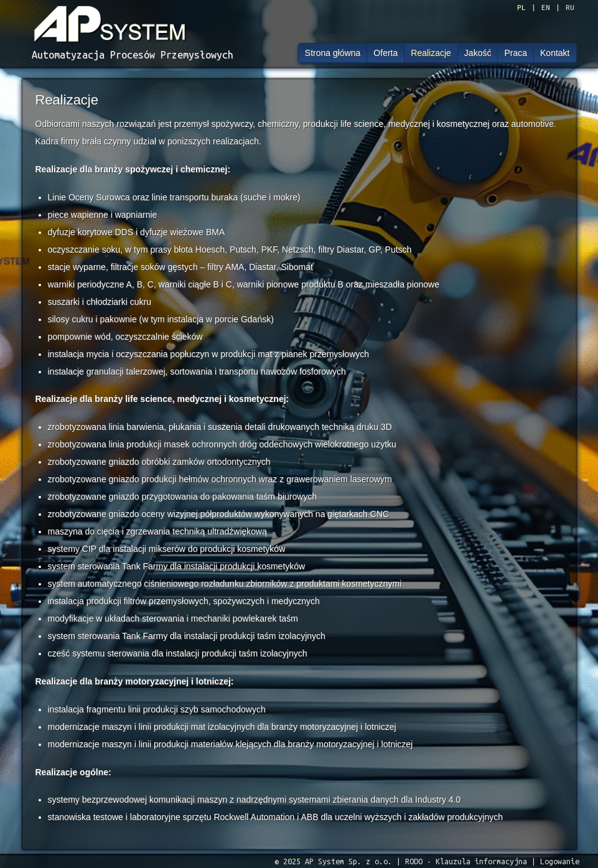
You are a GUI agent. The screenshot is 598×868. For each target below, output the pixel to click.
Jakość (478, 53)
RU (570, 7)
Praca (516, 53)
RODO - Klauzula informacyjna (466, 861)
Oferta (385, 53)
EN (546, 7)
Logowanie (560, 861)
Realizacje (431, 53)
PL (521, 7)
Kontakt (555, 53)
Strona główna (333, 53)
